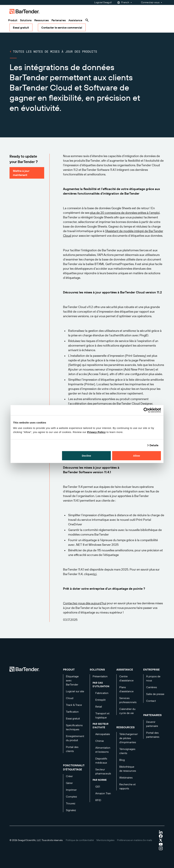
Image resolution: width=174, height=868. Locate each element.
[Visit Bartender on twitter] (161, 840)
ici (95, 574)
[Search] (87, 20)
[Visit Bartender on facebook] (161, 836)
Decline (86, 455)
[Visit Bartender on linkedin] (161, 832)
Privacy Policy (96, 432)
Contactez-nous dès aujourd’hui (85, 603)
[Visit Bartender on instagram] (161, 848)
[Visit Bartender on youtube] (161, 844)
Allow (137, 455)
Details (154, 445)
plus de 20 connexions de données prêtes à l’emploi (125, 213)
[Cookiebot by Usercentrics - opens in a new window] (146, 410)
